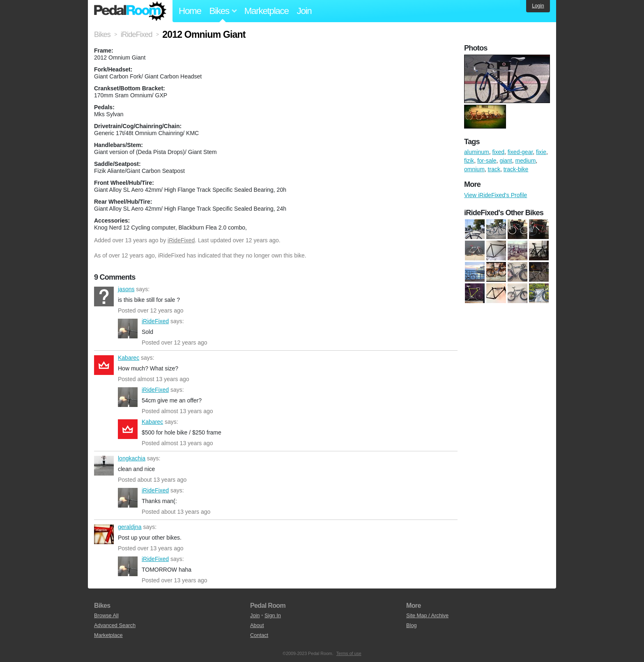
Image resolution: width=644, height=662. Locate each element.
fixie (541, 152)
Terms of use (349, 653)
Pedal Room (130, 11)
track (494, 169)
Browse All (106, 615)
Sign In (273, 615)
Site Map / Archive (427, 615)
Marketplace (267, 11)
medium (526, 161)
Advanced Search (115, 625)
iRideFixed (181, 240)
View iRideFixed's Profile (496, 195)
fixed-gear (520, 152)
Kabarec (104, 365)
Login (538, 6)
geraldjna (104, 534)
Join (304, 11)
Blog (412, 625)
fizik (469, 161)
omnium (474, 169)
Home (190, 11)
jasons (104, 297)
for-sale (487, 161)
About (257, 625)
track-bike (516, 169)
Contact (259, 635)
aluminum (477, 152)
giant (506, 161)
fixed (498, 152)
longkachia (104, 466)
